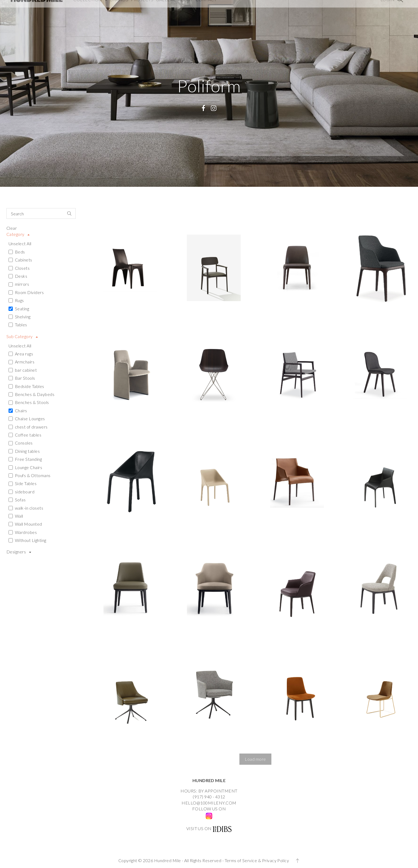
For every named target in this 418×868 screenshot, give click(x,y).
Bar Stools (22, 378)
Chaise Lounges (27, 419)
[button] (255, 759)
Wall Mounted (25, 524)
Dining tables (24, 451)
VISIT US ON (199, 828)
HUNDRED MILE (209, 780)
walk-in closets (26, 508)
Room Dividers (26, 292)
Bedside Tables (26, 386)
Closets (19, 268)
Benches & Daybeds (31, 394)
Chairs (18, 411)
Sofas (17, 500)
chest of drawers (28, 427)
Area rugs (21, 354)
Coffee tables (25, 435)
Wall (16, 516)
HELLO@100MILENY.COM (209, 803)
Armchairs (21, 362)
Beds (17, 252)
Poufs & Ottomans (30, 475)
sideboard (21, 492)
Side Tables (23, 483)
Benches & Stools (29, 402)
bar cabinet (23, 370)
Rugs (16, 300)
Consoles (21, 443)
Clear (12, 228)
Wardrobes (23, 532)
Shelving (20, 317)
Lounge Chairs (25, 467)
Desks (18, 276)
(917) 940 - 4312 (209, 797)
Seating (19, 309)
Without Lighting (27, 540)
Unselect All (20, 243)
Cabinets (20, 260)
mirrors (19, 284)
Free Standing (25, 459)
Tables (18, 325)
